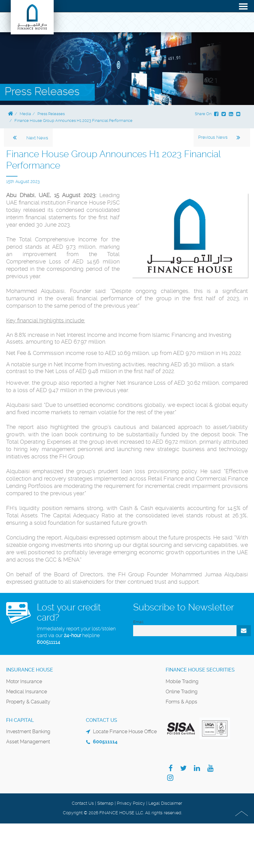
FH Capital (20, 720)
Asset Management (28, 742)
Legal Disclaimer (165, 803)
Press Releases (51, 114)
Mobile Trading (182, 681)
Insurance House (30, 670)
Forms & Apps (181, 702)
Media (25, 114)
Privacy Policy (131, 803)
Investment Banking (28, 732)
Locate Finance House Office (125, 732)
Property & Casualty (28, 702)
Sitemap (105, 803)
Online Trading (182, 692)
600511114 (48, 642)
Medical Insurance (27, 692)
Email (138, 622)
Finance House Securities (200, 670)
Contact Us (83, 803)
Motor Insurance (24, 681)
